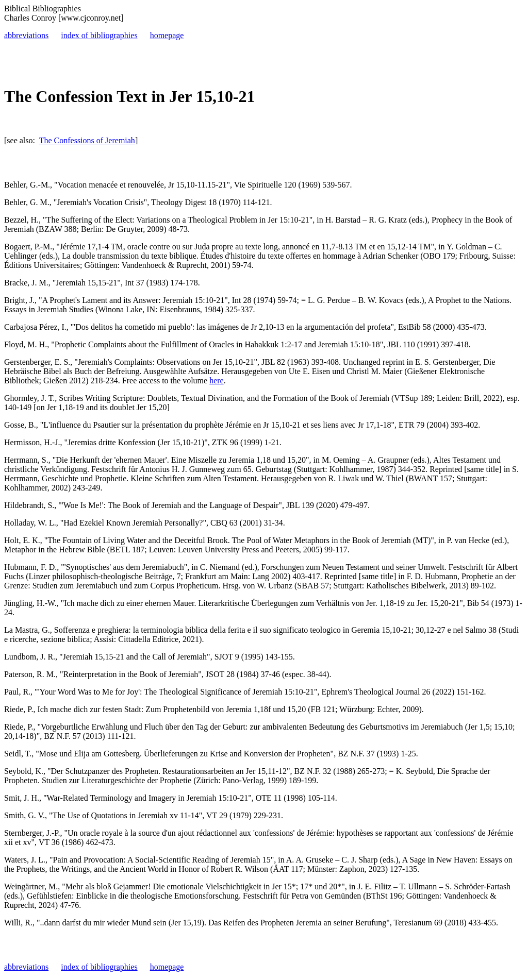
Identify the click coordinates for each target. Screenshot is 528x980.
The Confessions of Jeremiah (87, 140)
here (217, 381)
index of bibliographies (99, 35)
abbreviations (26, 35)
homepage (167, 35)
